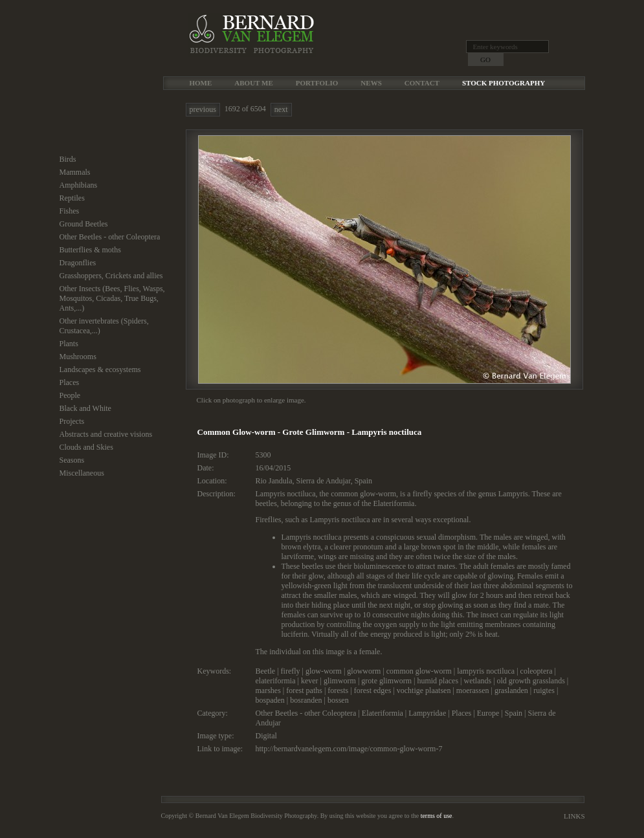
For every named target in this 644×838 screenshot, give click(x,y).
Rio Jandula (274, 481)
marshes (268, 690)
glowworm (364, 671)
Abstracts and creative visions (106, 434)
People (70, 395)
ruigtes (544, 690)
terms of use (437, 816)
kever (310, 681)
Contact (422, 83)
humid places (438, 681)
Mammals (75, 172)
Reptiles (72, 198)
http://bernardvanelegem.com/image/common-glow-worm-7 (349, 749)
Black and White (85, 408)
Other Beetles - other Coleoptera (110, 237)
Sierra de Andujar (324, 481)
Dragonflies (78, 263)
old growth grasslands (531, 681)
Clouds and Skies (86, 447)
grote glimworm (386, 681)
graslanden (511, 690)
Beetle (266, 671)
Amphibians (79, 185)
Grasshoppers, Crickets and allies (111, 276)
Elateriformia (383, 713)
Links (574, 816)
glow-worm (324, 671)
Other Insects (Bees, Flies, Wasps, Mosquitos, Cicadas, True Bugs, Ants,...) (112, 298)
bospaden (270, 700)
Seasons (72, 460)
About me (253, 83)
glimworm (340, 681)
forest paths (304, 690)
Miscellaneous (82, 473)
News (371, 83)
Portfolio (317, 83)
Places (70, 382)
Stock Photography (504, 83)
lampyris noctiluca (486, 671)
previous (203, 109)
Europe (488, 713)
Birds (68, 159)
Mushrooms (78, 357)
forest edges (373, 690)
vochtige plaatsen (424, 690)
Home (201, 83)
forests (338, 690)
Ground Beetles (84, 224)
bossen (338, 700)
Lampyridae (427, 713)
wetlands (477, 681)
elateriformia (276, 681)
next (281, 109)
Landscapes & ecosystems (100, 369)
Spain (363, 481)
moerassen (473, 690)
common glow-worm (419, 671)
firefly (291, 671)
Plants (69, 344)
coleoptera (537, 671)
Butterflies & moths (90, 250)
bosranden (306, 700)
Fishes (70, 211)
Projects (72, 421)
